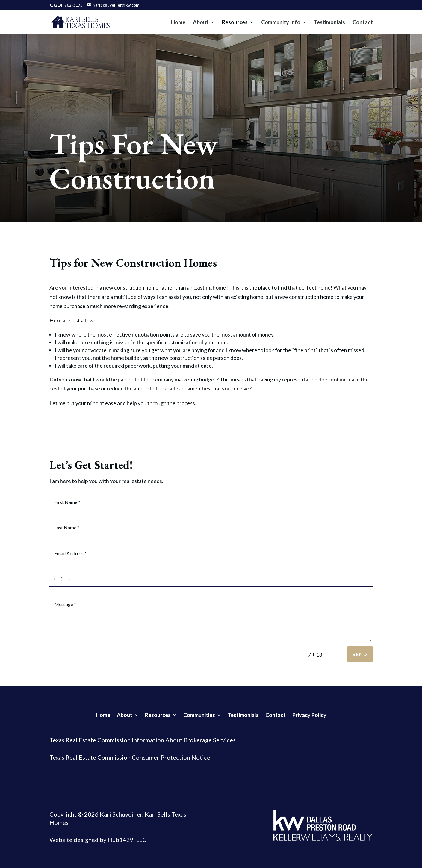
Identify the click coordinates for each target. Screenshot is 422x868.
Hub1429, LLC (126, 840)
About (201, 23)
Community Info (281, 23)
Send (360, 654)
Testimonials (329, 23)
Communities (199, 714)
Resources (235, 23)
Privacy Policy (309, 714)
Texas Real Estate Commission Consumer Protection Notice (130, 757)
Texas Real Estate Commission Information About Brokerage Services (143, 740)
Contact (363, 23)
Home (178, 23)
